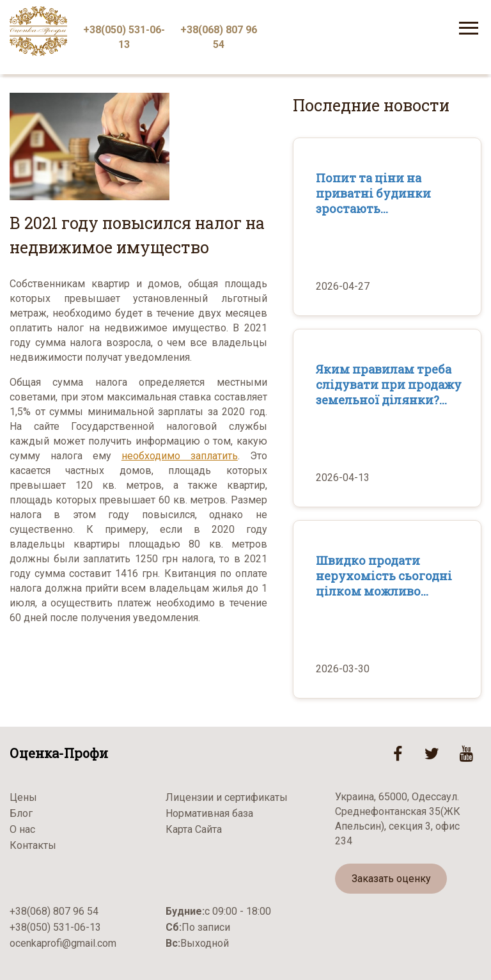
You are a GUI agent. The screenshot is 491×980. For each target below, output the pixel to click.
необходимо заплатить (180, 456)
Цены (23, 797)
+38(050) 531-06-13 (124, 37)
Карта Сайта (194, 829)
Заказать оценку (391, 879)
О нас (22, 829)
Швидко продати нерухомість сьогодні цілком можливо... (384, 576)
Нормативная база (209, 813)
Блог (21, 813)
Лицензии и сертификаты (227, 797)
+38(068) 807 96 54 (219, 37)
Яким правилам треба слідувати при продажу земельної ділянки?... (389, 384)
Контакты (33, 845)
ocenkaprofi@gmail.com (63, 943)
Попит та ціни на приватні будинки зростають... (373, 193)
